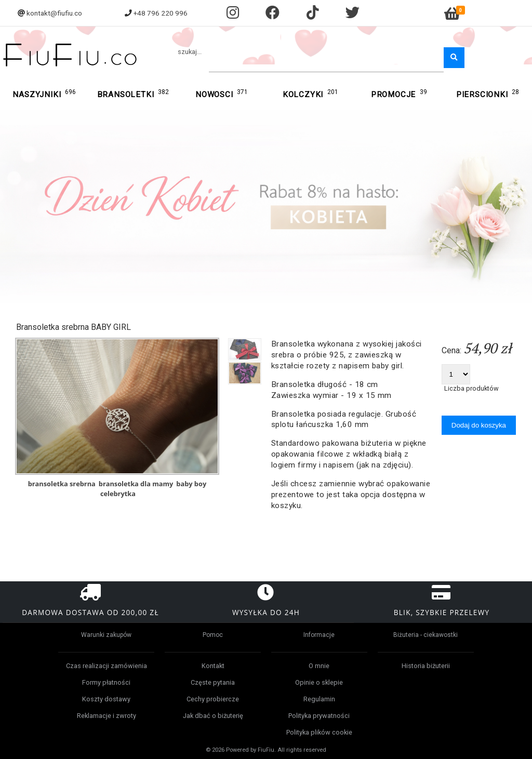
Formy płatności (106, 682)
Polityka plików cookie (319, 732)
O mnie (319, 666)
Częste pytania (213, 682)
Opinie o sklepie (319, 682)
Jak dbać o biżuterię (213, 716)
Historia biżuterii (426, 666)
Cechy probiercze (213, 699)
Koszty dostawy (106, 699)
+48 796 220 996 (161, 13)
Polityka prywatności (319, 716)
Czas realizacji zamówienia (107, 666)
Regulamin (319, 699)
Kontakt (213, 666)
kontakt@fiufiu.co (54, 13)
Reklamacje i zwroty (107, 716)
